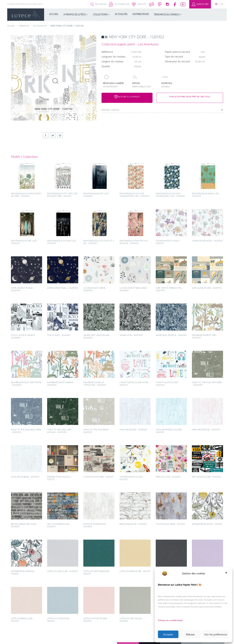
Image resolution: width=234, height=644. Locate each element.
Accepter (168, 634)
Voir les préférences (216, 634)
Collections (101, 15)
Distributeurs (141, 14)
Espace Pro (200, 4)
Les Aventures (40, 26)
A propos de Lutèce (75, 15)
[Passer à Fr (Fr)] (216, 4)
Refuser (190, 634)
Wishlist (139, 4)
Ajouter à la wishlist (127, 97)
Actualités (121, 14)
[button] (227, 573)
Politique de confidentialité (170, 620)
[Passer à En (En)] (222, 4)
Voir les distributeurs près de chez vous (190, 97)
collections (24, 26)
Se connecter (119, 4)
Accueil (54, 14)
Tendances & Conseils (167, 15)
